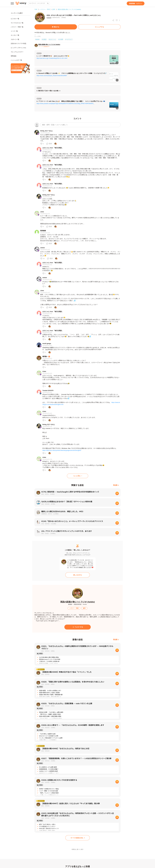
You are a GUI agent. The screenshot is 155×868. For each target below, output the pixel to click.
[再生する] (56, 27)
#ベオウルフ (69, 39)
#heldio (37, 39)
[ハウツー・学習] (74, 608)
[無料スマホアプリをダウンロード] (20, 68)
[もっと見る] (78, 476)
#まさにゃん (52, 39)
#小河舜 (61, 39)
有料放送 (14, 56)
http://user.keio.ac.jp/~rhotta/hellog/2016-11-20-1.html (52, 58)
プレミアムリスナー (17, 52)
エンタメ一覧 (15, 35)
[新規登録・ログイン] (136, 3)
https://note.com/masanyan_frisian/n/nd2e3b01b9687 (52, 76)
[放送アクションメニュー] (119, 20)
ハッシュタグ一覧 (16, 60)
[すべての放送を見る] (78, 838)
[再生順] (116, 485)
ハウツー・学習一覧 (17, 27)
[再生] (117, 493)
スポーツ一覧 (15, 39)
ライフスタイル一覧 (17, 23)
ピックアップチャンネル (18, 48)
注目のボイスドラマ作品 (18, 43)
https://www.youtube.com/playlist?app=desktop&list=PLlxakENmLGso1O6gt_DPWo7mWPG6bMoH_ (65, 104)
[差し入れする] (78, 575)
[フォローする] (78, 627)
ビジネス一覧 (15, 19)
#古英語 (44, 39)
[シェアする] (99, 27)
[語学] (84, 608)
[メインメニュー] (12, 3)
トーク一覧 (14, 31)
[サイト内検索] (48, 3)
